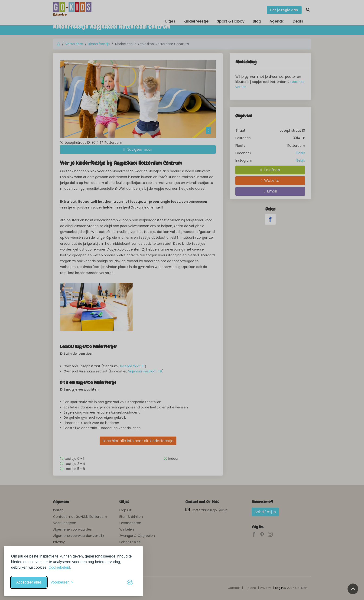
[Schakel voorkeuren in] (62, 582)
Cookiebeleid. (60, 567)
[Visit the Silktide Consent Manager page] (130, 582)
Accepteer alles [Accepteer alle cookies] (29, 582)
